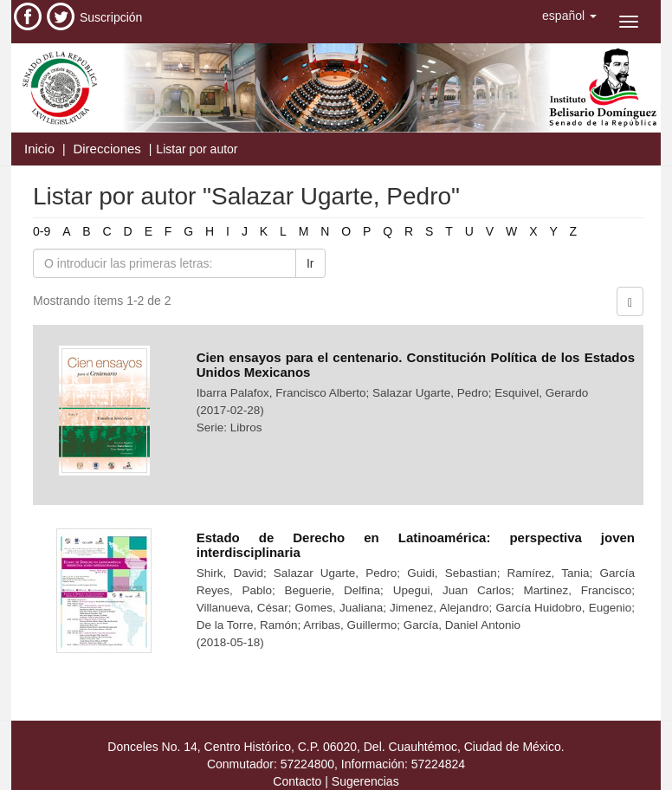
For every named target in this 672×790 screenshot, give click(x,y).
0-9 (42, 231)
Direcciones (107, 149)
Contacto (297, 781)
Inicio (39, 149)
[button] (569, 16)
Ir (310, 263)
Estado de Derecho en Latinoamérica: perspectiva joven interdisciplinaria (416, 545)
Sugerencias (365, 781)
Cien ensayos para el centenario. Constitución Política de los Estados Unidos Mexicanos (416, 365)
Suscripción (111, 17)
